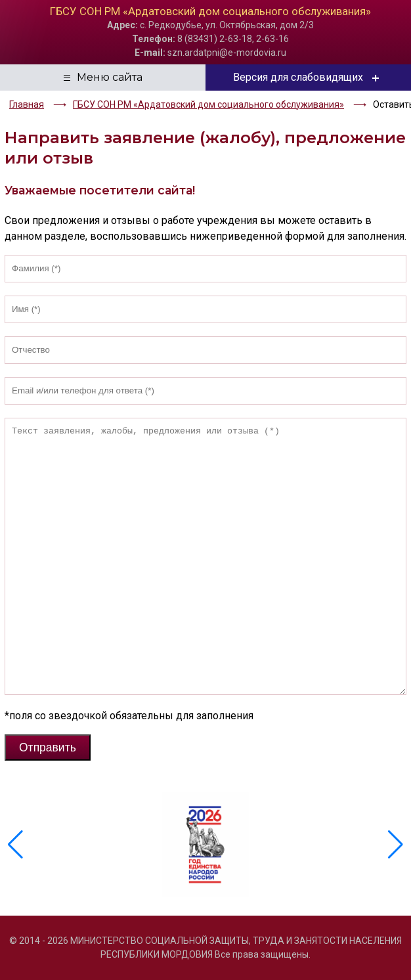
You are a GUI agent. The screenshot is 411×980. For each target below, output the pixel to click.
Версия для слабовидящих (308, 78)
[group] (205, 845)
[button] (396, 845)
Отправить (48, 747)
